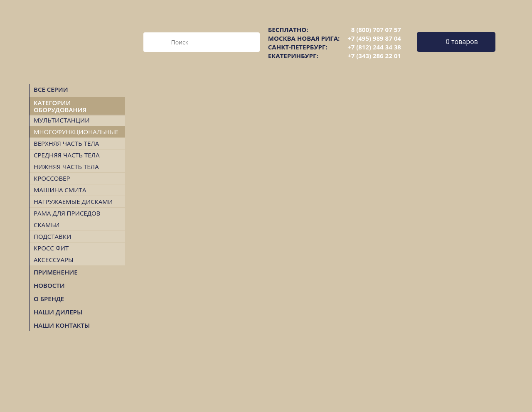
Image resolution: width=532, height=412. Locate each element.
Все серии (51, 89)
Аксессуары (54, 260)
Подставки (52, 236)
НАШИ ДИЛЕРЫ (58, 312)
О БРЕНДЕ (49, 299)
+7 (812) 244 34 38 (374, 47)
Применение (56, 272)
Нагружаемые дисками (73, 201)
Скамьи (47, 225)
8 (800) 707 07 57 (376, 29)
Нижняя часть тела (66, 167)
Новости (49, 285)
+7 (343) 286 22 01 (374, 56)
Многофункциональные (76, 132)
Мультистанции (62, 120)
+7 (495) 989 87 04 (374, 38)
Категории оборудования (60, 106)
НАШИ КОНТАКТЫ (62, 325)
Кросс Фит (51, 248)
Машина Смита (60, 190)
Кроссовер (52, 178)
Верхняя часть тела (66, 143)
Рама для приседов (67, 213)
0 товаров (462, 42)
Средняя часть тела (67, 155)
